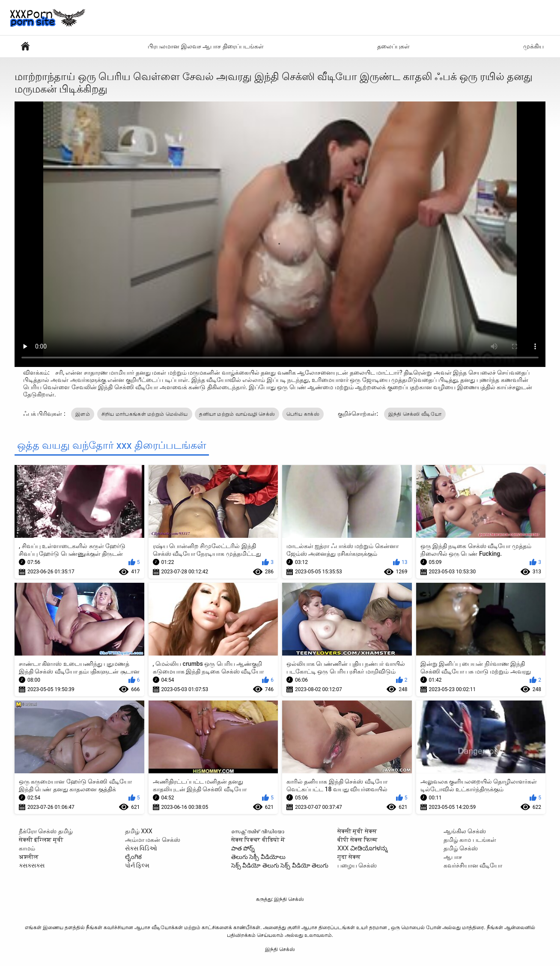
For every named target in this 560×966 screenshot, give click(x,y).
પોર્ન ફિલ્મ (137, 865)
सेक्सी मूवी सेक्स (357, 831)
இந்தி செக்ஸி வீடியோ (415, 414)
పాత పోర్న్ (243, 848)
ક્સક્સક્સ (32, 865)
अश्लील (29, 857)
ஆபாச (453, 857)
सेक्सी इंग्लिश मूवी (41, 840)
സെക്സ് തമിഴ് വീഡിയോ (258, 831)
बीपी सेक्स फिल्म (357, 840)
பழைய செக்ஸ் (357, 865)
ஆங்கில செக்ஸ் (465, 831)
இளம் (83, 414)
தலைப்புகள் (393, 46)
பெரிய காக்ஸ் (303, 414)
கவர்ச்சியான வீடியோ (473, 865)
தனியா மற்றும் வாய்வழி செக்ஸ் (237, 414)
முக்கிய (533, 46)
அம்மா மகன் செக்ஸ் (153, 840)
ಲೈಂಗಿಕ (133, 857)
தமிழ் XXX (139, 831)
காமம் (27, 848)
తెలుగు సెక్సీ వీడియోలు (258, 857)
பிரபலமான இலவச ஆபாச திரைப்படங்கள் (206, 46)
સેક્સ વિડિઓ (141, 848)
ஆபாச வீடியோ (25, 46)
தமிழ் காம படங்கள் (470, 840)
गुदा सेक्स (349, 857)
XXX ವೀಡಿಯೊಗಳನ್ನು (362, 848)
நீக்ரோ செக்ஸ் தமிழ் (46, 831)
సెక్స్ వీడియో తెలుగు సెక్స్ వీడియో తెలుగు (280, 865)
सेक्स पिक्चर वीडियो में (258, 840)
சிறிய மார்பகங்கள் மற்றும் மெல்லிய (145, 414)
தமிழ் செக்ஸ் (461, 848)
